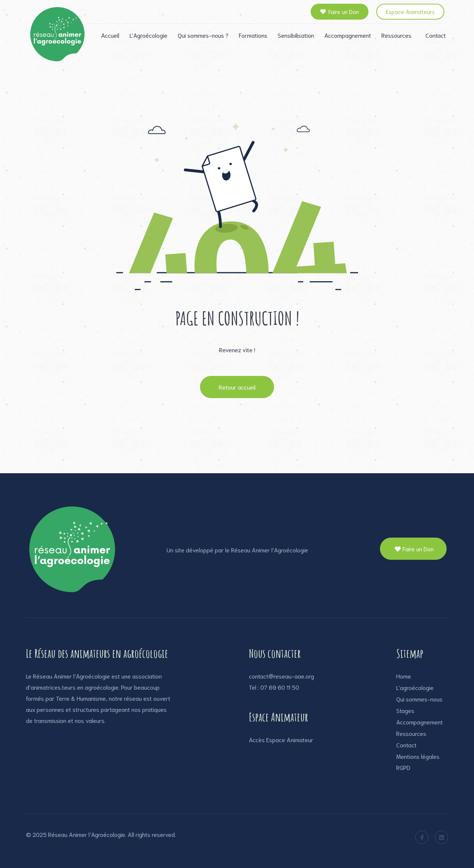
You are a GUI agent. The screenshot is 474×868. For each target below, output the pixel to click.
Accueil (110, 35)
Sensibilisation (296, 35)
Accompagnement (348, 35)
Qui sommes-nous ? (203, 35)
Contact (436, 35)
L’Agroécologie (148, 35)
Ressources (396, 35)
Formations (253, 35)
